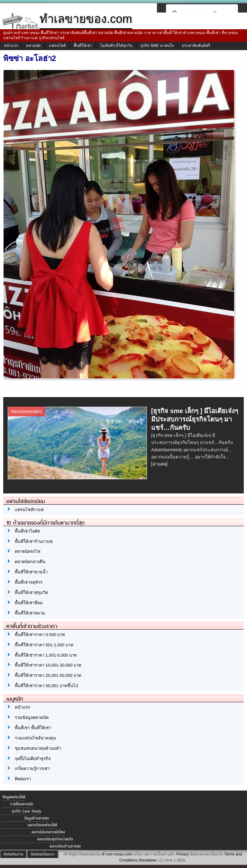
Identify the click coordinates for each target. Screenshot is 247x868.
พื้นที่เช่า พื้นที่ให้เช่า (33, 728)
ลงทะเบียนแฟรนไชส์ (42, 825)
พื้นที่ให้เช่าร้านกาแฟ (34, 541)
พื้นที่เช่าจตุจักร (29, 582)
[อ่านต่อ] (159, 464)
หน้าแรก (11, 46)
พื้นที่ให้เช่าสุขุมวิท (32, 593)
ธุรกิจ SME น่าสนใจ (157, 46)
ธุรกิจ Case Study (27, 811)
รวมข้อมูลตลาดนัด (32, 717)
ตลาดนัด (33, 46)
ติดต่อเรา (23, 779)
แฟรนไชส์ (57, 46)
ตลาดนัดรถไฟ (27, 551)
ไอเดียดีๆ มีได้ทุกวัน (116, 46)
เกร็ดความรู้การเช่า (32, 769)
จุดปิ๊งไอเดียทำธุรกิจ (33, 759)
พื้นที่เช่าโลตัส (27, 531)
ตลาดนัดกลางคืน (30, 562)
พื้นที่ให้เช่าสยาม (30, 613)
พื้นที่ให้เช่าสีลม (29, 603)
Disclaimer (148, 860)
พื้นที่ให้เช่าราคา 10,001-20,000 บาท (48, 665)
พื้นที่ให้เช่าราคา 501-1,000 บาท (44, 645)
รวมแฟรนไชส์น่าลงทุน (35, 738)
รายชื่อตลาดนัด (22, 804)
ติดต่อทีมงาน (13, 854)
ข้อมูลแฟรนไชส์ (14, 797)
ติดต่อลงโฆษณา (43, 854)
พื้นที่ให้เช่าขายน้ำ (31, 572)
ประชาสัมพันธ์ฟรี (196, 46)
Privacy (183, 854)
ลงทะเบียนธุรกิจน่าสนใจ (55, 839)
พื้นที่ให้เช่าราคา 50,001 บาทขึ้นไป (46, 686)
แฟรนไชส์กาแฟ (29, 510)
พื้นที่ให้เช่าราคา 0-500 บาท (40, 635)
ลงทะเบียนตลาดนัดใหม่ (48, 832)
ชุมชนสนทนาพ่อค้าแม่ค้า (38, 748)
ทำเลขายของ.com (117, 854)
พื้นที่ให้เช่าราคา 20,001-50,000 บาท (48, 675)
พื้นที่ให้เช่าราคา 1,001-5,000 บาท (46, 655)
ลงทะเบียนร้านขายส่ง (65, 846)
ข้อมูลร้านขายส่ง (37, 818)
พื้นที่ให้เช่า (83, 46)
